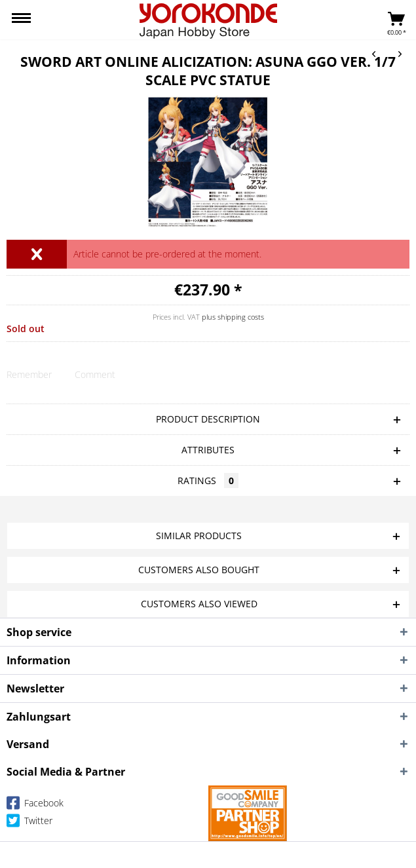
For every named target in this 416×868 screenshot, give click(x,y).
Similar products (199, 536)
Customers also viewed (199, 604)
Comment (95, 374)
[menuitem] (21, 20)
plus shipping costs (233, 317)
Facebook (35, 805)
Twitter (29, 823)
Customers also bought (199, 570)
